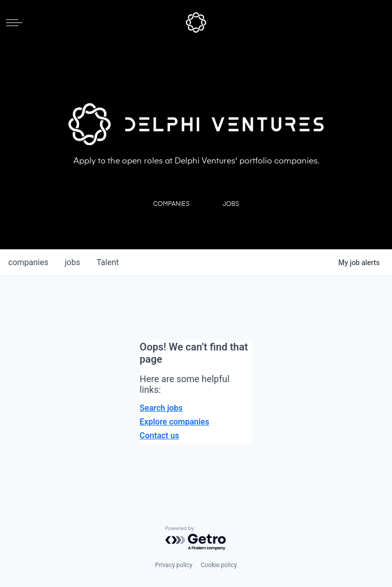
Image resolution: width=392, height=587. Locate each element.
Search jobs (161, 408)
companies (28, 262)
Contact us (160, 436)
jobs (72, 262)
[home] (196, 22)
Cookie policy (219, 565)
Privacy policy (174, 565)
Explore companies (175, 422)
